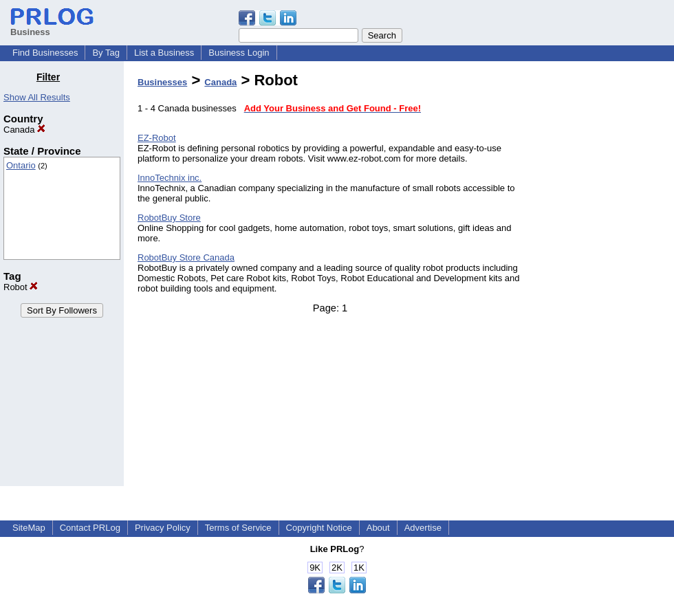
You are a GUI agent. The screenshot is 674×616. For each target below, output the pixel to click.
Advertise (423, 528)
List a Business (164, 53)
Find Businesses (45, 53)
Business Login (239, 53)
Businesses (162, 82)
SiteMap (29, 528)
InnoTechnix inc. (170, 178)
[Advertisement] (604, 278)
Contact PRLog (90, 528)
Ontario (21, 165)
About (378, 528)
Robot (21, 287)
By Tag (106, 53)
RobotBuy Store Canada (186, 257)
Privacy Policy (163, 528)
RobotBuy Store (169, 218)
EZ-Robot (157, 138)
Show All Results (37, 97)
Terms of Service (238, 528)
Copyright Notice (319, 528)
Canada (24, 130)
